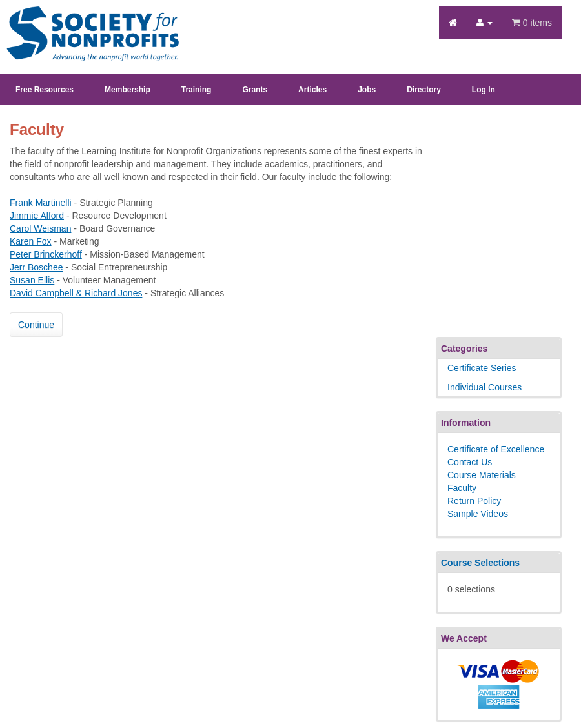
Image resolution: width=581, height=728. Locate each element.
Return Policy (474, 501)
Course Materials (482, 475)
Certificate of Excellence (496, 449)
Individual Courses (484, 387)
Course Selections (480, 563)
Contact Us (470, 462)
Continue (36, 325)
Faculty (462, 488)
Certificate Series (482, 368)
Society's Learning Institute (86, 23)
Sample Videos (478, 514)
